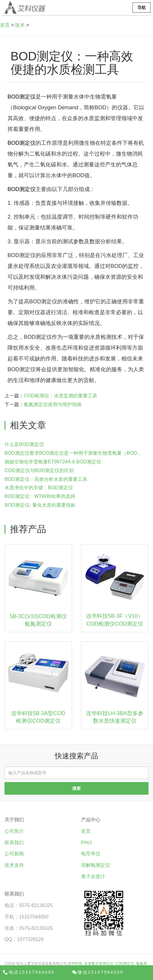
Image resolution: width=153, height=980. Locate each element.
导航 (142, 8)
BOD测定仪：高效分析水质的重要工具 (46, 479)
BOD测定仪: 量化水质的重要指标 (40, 505)
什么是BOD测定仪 (24, 444)
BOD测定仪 (22, 97)
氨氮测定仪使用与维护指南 (53, 404)
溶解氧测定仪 (95, 865)
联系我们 (14, 843)
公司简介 (14, 831)
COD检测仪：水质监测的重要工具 (61, 396)
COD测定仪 (125, 963)
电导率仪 (91, 854)
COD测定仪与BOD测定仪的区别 (39, 470)
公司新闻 (14, 854)
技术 (20, 25)
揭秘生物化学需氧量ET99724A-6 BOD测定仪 (53, 462)
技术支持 (14, 865)
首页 (5, 25)
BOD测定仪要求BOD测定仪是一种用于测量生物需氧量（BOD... (73, 453)
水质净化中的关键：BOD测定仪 (39, 488)
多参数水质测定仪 (99, 963)
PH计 (87, 843)
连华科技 (75, 963)
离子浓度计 (93, 877)
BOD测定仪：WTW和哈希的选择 (40, 496)
